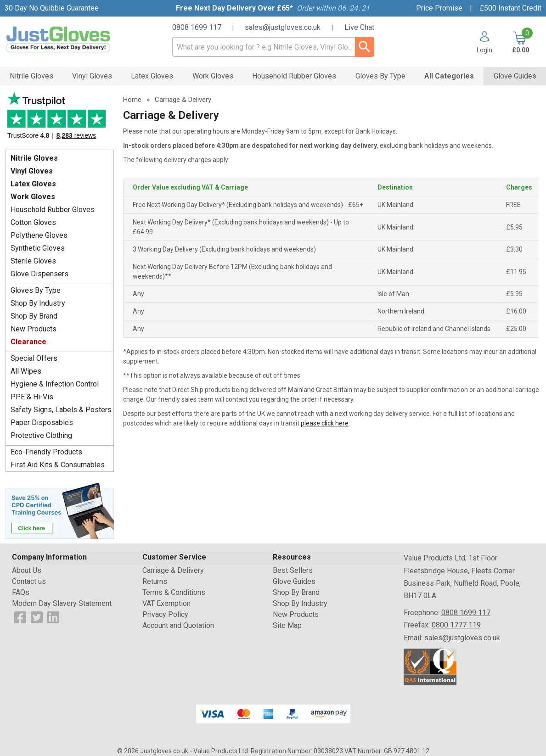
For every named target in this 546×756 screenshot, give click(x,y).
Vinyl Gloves (32, 171)
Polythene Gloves (39, 235)
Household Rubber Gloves (53, 210)
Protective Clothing (41, 435)
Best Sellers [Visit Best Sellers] (293, 570)
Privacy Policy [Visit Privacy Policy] (165, 614)
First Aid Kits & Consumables (58, 465)
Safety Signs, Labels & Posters (61, 410)
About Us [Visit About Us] (27, 570)
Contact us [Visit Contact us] (29, 581)
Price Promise (439, 8)
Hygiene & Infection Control (55, 384)
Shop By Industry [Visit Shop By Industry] (300, 603)
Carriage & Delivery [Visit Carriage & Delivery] (173, 570)
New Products (34, 329)
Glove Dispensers (39, 274)
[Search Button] (365, 47)
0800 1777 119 (456, 625)
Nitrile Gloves (34, 158)
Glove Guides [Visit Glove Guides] (294, 581)
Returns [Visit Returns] (155, 581)
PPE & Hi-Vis (32, 397)
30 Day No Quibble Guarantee (52, 8)
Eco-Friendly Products (46, 452)
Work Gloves (33, 197)
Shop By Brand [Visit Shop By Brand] (296, 592)
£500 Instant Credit (510, 8)
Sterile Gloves (33, 261)
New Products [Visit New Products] (296, 614)
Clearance (28, 342)
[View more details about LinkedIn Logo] (53, 617)
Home (132, 100)
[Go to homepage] (72, 39)
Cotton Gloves (33, 222)
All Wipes (26, 371)
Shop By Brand (34, 316)
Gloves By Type (36, 290)
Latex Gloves (33, 184)
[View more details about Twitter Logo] (37, 617)
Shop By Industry (38, 303)
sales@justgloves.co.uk (283, 27)
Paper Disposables (42, 423)
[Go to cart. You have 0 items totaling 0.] (520, 42)
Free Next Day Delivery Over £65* (234, 8)
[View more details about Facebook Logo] (20, 617)
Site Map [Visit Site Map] (287, 625)
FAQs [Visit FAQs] (21, 592)
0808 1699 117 (197, 27)
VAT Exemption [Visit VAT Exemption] (166, 603)
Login (484, 50)
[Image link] (60, 510)
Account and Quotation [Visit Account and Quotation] (178, 625)
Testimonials (60, 119)
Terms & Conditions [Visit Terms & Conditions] (174, 592)
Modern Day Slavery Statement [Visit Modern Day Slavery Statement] (62, 603)
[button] (484, 42)
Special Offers (34, 358)
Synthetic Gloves (38, 248)
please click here (325, 423)
